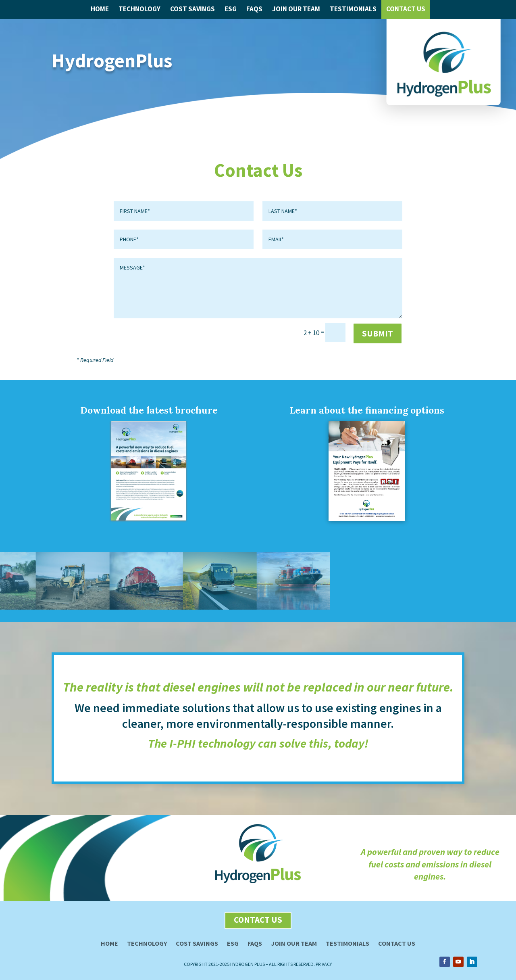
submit (378, 333)
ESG (231, 9)
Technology (139, 9)
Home (100, 9)
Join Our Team (296, 9)
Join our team (294, 944)
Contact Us (406, 9)
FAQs (254, 9)
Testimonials (353, 9)
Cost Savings (192, 9)
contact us (258, 920)
